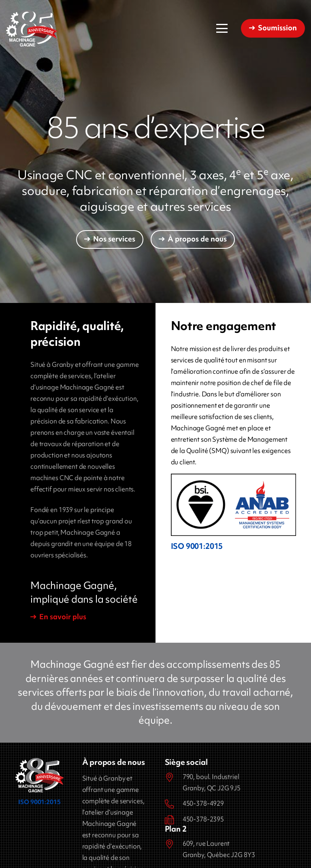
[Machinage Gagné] (32, 28)
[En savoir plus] (58, 617)
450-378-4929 (203, 803)
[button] (222, 28)
